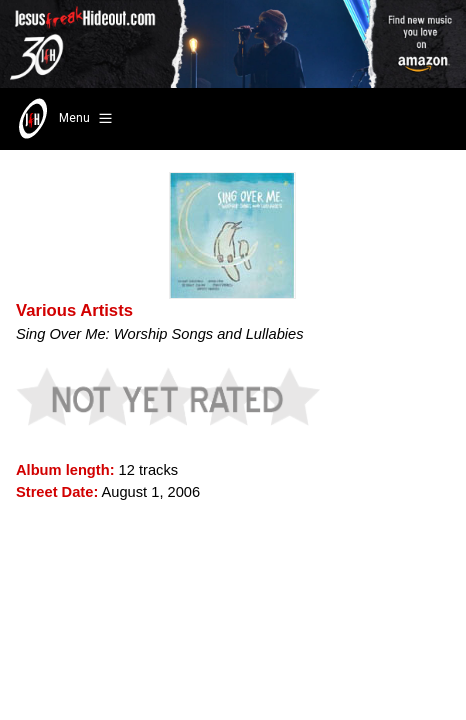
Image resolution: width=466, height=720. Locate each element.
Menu (63, 119)
